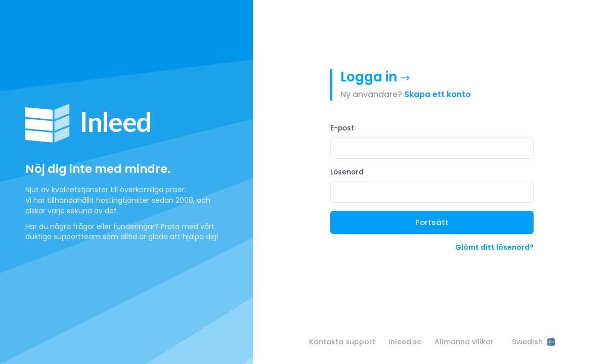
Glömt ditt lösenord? (494, 247)
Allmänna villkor (464, 342)
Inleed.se (405, 342)
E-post (342, 128)
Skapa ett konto (438, 94)
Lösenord (347, 172)
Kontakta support (342, 342)
